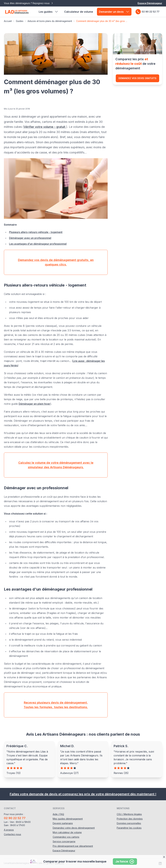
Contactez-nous (12, 834)
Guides (20, 21)
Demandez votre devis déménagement (74, 828)
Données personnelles (129, 823)
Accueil (8, 21)
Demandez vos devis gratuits (137, 78)
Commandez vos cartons (66, 837)
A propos (9, 830)
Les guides (49, 12)
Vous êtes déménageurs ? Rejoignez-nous (29, 3)
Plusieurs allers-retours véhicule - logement (36, 232)
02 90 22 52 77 (147, 12)
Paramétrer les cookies (129, 828)
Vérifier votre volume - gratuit (45, 127)
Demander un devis (114, 12)
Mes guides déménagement (68, 819)
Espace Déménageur (150, 3)
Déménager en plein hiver (34, 404)
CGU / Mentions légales (129, 814)
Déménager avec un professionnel (30, 238)
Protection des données (130, 819)
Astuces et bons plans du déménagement (50, 21)
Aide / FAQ (58, 814)
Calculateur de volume (79, 12)
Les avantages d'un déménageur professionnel (38, 244)
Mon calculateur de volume (67, 832)
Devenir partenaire (63, 823)
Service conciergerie (64, 841)
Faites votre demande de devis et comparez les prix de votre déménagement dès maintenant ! (83, 794)
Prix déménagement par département (73, 846)
